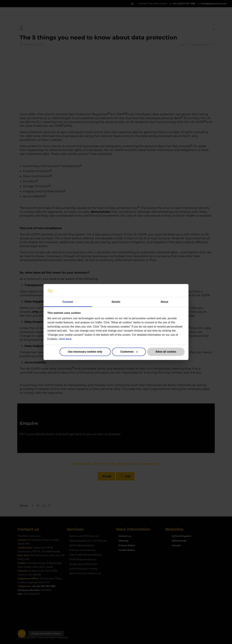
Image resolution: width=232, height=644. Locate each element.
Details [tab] (116, 302)
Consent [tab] (68, 302)
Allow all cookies (166, 352)
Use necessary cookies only (85, 352)
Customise (129, 352)
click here (65, 339)
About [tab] (164, 302)
